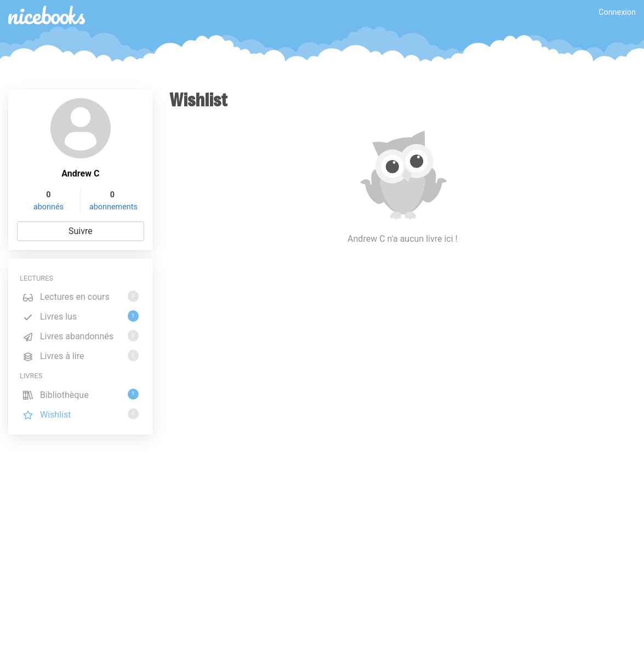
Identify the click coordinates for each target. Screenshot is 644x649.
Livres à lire (81, 355)
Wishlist (81, 414)
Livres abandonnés (81, 336)
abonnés (49, 207)
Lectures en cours (81, 296)
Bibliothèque (81, 394)
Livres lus (81, 316)
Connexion (617, 12)
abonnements (113, 207)
